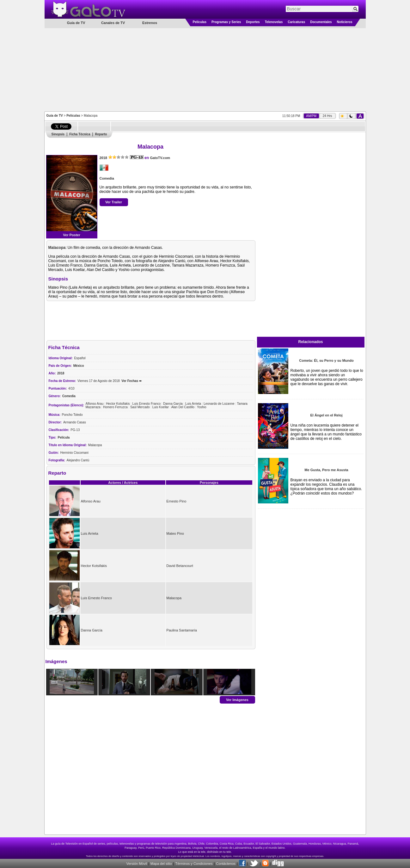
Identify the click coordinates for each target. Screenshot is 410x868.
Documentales (321, 22)
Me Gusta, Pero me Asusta (326, 470)
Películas (200, 22)
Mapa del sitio (161, 864)
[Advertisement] (205, 69)
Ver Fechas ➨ (132, 381)
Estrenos (150, 23)
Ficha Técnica (80, 134)
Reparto (101, 134)
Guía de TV (55, 116)
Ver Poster (71, 235)
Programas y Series (226, 22)
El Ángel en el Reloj (326, 415)
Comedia (107, 178)
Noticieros (345, 22)
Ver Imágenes (237, 699)
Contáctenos (226, 864)
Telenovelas (274, 22)
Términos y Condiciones (194, 864)
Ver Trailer (114, 202)
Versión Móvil (136, 864)
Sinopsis (58, 134)
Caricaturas (296, 22)
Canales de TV (113, 23)
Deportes (253, 22)
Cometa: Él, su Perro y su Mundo (326, 360)
